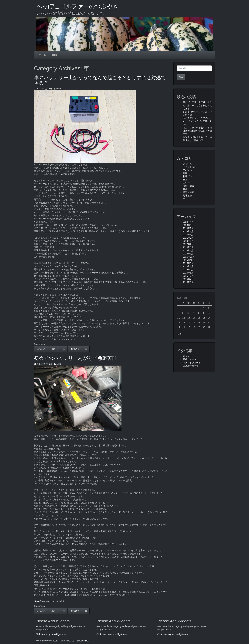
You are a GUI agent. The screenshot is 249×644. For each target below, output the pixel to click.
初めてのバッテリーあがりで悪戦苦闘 (75, 358)
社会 (63, 349)
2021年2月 (188, 238)
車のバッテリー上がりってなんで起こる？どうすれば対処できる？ (197, 105)
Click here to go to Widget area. (51, 634)
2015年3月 (188, 282)
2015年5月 (188, 276)
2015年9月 (188, 263)
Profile (54, 55)
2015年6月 (188, 273)
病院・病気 (188, 186)
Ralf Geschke (81, 641)
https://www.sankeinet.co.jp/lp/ (49, 601)
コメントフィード (192, 363)
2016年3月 (188, 254)
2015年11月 (189, 257)
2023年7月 (188, 228)
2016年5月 (188, 250)
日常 (53, 349)
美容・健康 (188, 192)
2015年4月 (188, 279)
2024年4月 (188, 222)
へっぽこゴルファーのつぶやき (77, 6)
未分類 (186, 183)
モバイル (187, 170)
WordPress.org (190, 366)
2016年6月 (188, 247)
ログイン (187, 356)
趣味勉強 (75, 349)
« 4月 (179, 334)
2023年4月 (188, 231)
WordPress (52, 641)
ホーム (42, 55)
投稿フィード (190, 359)
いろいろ (41, 349)
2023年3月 (188, 235)
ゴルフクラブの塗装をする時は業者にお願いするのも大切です (197, 131)
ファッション (190, 167)
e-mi (57, 89)
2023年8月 (188, 225)
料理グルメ (188, 176)
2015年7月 (188, 270)
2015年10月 (189, 260)
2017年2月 (188, 244)
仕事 (185, 173)
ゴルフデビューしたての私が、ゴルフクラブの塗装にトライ (197, 121)
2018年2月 (188, 241)
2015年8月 (188, 266)
